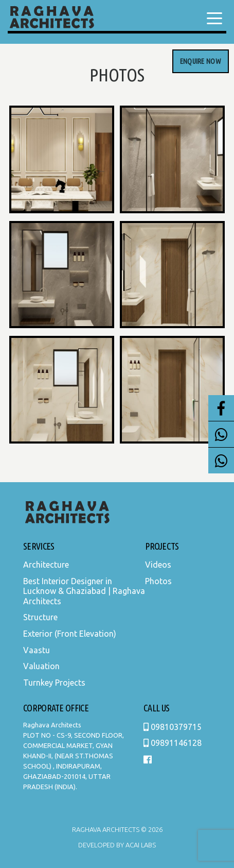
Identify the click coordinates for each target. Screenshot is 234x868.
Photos (158, 581)
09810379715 (173, 727)
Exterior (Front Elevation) (70, 634)
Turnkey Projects (54, 683)
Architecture (46, 565)
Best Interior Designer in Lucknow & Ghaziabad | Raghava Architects (84, 591)
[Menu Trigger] (214, 18)
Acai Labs (140, 845)
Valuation (41, 666)
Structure (40, 617)
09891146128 (173, 743)
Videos (158, 565)
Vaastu (37, 650)
